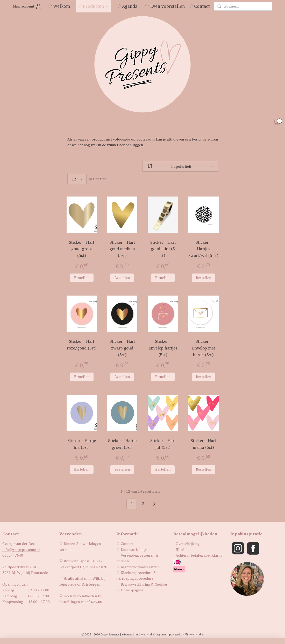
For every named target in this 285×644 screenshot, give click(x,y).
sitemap (127, 634)
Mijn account (27, 6)
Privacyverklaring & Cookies (144, 584)
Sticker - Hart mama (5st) (203, 444)
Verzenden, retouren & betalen (137, 558)
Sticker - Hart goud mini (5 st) (163, 249)
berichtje (199, 139)
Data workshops (134, 549)
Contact (127, 544)
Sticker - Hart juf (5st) (163, 444)
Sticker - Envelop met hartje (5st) (204, 348)
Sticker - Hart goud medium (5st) (122, 249)
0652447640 (13, 555)
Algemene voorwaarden (140, 567)
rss (137, 634)
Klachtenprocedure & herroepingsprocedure (136, 575)
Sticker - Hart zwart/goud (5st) (122, 348)
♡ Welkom (59, 6)
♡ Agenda (127, 6)
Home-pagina (132, 590)
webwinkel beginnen (154, 634)
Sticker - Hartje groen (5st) (122, 444)
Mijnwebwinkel (194, 634)
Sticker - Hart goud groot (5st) (82, 249)
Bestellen (81, 278)
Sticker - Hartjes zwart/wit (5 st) (203, 249)
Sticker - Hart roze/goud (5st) (81, 345)
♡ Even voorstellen (165, 6)
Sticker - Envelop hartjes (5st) (163, 348)
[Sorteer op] (180, 166)
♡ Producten (93, 6)
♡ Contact (199, 6)
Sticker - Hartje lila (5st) (82, 444)
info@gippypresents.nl (21, 549)
